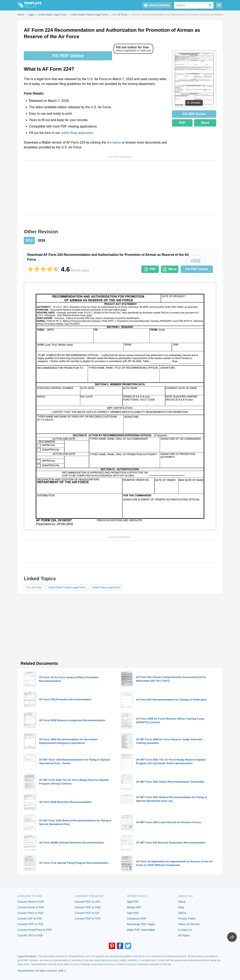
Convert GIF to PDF (30, 919)
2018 (42, 240)
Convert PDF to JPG (88, 902)
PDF (182, 123)
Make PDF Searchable (141, 930)
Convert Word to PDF (31, 902)
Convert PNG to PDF (31, 913)
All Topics (184, 935)
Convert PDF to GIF (87, 913)
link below (114, 142)
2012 (29, 240)
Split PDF (133, 902)
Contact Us (185, 930)
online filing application (77, 133)
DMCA (182, 913)
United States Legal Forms (107, 587)
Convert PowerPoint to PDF (35, 930)
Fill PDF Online (68, 56)
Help (181, 907)
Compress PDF (136, 919)
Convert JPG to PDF (30, 935)
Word (205, 123)
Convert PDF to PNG (88, 907)
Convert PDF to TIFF (88, 919)
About (182, 902)
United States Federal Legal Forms (67, 587)
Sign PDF (133, 913)
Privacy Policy (187, 919)
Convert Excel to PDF (31, 907)
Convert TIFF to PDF (30, 924)
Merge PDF (134, 907)
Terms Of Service (189, 924)
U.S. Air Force (34, 587)
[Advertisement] (120, 188)
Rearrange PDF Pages (141, 924)
